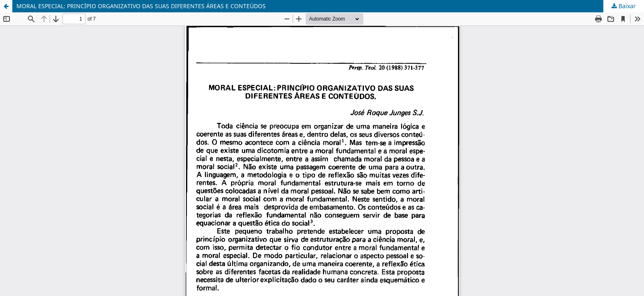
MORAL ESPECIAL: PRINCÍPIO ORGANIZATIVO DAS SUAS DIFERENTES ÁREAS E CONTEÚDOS (141, 6)
